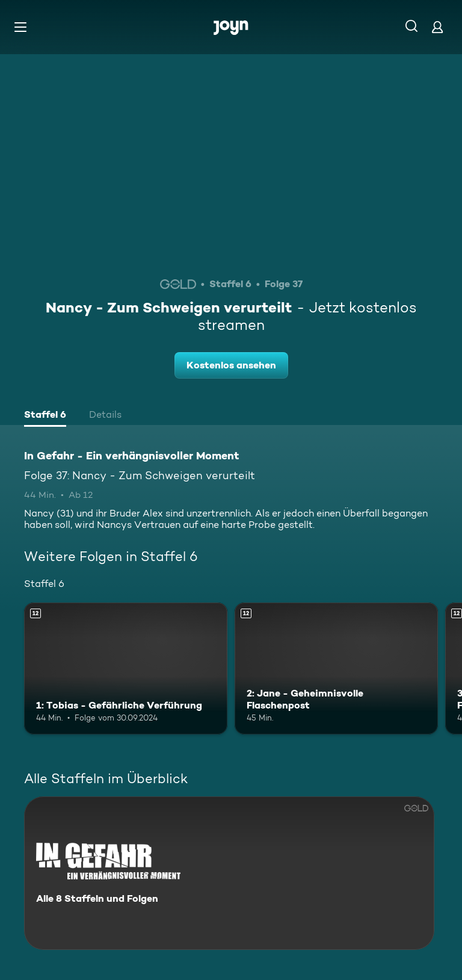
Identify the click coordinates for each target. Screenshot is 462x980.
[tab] (45, 416)
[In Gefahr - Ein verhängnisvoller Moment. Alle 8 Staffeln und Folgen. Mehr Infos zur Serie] (229, 873)
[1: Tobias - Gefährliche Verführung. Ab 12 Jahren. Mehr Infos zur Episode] (126, 669)
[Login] (437, 27)
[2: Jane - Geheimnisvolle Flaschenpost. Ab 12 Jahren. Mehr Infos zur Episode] (336, 669)
